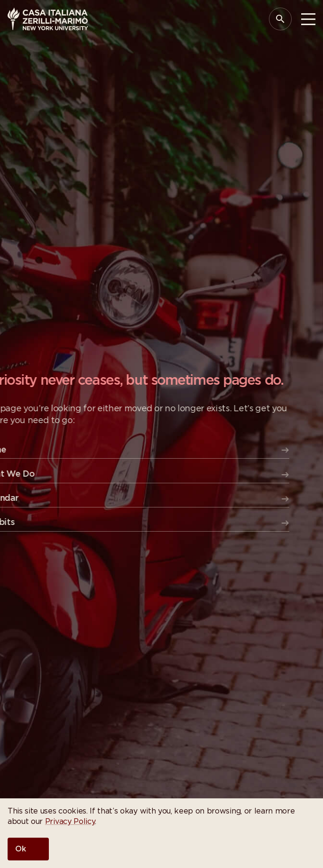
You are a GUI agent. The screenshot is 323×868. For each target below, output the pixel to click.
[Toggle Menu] (308, 19)
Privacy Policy (70, 822)
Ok (21, 849)
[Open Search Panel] (280, 19)
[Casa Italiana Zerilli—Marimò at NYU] (48, 19)
